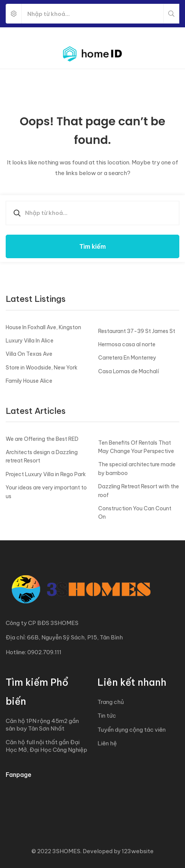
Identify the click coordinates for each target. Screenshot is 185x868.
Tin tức (107, 716)
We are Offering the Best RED (42, 439)
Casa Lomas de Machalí (129, 371)
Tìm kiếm (92, 246)
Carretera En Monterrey (127, 358)
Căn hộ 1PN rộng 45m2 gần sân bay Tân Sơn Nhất (42, 725)
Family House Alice (29, 381)
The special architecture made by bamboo (137, 469)
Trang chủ (111, 702)
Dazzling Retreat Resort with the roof (139, 491)
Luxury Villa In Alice (30, 341)
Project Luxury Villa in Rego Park (46, 474)
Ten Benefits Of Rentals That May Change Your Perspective (136, 447)
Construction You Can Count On (135, 513)
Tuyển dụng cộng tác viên (132, 730)
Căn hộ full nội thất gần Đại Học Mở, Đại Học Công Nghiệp (46, 746)
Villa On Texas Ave (29, 354)
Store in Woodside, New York (42, 368)
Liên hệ (107, 743)
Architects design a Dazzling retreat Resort (42, 456)
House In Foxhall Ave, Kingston (43, 327)
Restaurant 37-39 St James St (137, 331)
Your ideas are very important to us (46, 492)
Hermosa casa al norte (127, 344)
